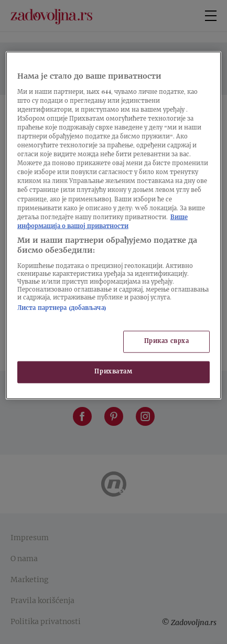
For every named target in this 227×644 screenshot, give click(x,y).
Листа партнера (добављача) (62, 309)
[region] (114, 226)
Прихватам (113, 372)
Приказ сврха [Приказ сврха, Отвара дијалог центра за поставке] (167, 342)
